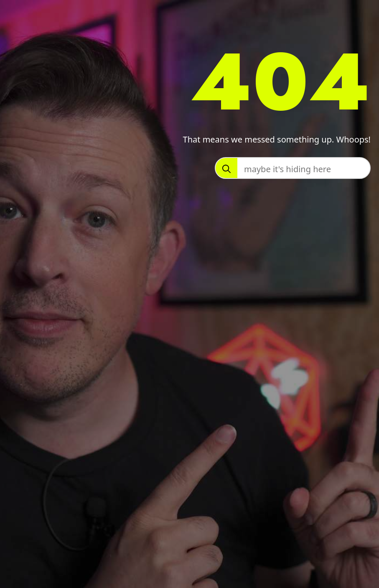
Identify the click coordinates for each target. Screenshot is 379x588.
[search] (226, 169)
